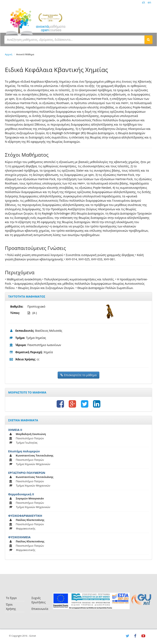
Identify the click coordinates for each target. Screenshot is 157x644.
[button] (148, 39)
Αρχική (9, 54)
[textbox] (74, 39)
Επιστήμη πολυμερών (24, 451)
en (149, 2)
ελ (144, 2)
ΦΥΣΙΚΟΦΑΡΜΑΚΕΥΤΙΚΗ (25, 516)
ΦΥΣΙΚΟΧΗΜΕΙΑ (19, 537)
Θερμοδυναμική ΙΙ (21, 494)
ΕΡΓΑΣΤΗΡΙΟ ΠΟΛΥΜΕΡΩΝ (27, 473)
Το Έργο (11, 598)
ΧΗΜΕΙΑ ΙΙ (15, 430)
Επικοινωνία (40, 609)
